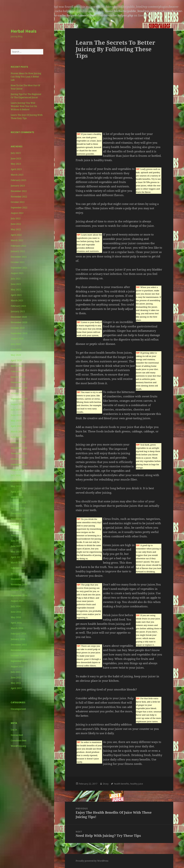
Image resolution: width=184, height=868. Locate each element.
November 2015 (19, 650)
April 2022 (16, 235)
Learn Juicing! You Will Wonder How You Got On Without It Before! (24, 106)
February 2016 (19, 634)
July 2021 (16, 279)
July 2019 (16, 410)
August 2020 (17, 339)
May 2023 (16, 164)
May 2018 (16, 486)
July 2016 (16, 606)
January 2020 (18, 377)
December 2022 (19, 191)
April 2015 (16, 688)
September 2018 (19, 464)
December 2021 (19, 257)
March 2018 (17, 497)
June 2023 (16, 158)
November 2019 (19, 388)
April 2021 (16, 295)
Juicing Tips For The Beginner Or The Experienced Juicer (26, 96)
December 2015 (19, 645)
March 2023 (17, 175)
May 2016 (16, 617)
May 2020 (16, 355)
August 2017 (17, 535)
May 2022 (16, 229)
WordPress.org (18, 746)
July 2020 (16, 344)
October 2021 (18, 262)
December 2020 (19, 317)
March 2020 (17, 366)
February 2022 (19, 246)
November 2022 (19, 197)
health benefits (122, 784)
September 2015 (19, 661)
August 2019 (17, 404)
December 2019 (19, 382)
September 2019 (19, 399)
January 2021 (18, 311)
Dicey (106, 784)
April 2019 (16, 426)
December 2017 (19, 513)
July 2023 (16, 153)
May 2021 (16, 290)
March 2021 (17, 300)
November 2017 (19, 519)
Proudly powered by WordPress (92, 861)
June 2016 (16, 612)
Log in (14, 730)
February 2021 (19, 306)
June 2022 (16, 224)
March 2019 (17, 432)
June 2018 (16, 481)
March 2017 (17, 563)
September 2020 (19, 333)
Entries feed (17, 735)
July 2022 (16, 218)
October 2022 (18, 202)
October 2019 (18, 393)
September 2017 (19, 530)
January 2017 (18, 574)
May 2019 (16, 421)
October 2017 (18, 524)
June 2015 (16, 677)
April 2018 (16, 492)
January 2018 (18, 508)
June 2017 (16, 546)
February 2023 (19, 180)
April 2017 (16, 557)
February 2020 (19, 371)
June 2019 (16, 415)
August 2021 (17, 273)
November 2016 (19, 584)
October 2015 (18, 656)
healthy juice (137, 784)
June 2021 (16, 284)
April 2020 (16, 360)
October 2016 (18, 590)
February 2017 (19, 568)
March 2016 (17, 628)
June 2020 (16, 350)
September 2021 (19, 268)
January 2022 (18, 251)
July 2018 (16, 475)
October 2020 (18, 328)
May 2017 (16, 552)
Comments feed (19, 740)
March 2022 (17, 240)
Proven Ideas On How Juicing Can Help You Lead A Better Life (26, 77)
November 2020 (19, 322)
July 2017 (16, 541)
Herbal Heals (24, 31)
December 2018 (19, 448)
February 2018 (19, 503)
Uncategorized (18, 709)
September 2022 (19, 208)
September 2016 (19, 595)
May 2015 (16, 683)
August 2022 (17, 213)
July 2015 (16, 672)
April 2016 (16, 623)
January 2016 (18, 639)
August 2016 (17, 601)
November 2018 (19, 453)
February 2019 (19, 437)
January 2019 (18, 442)
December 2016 (19, 579)
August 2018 (17, 470)
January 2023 (18, 186)
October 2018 (18, 459)
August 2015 (17, 666)
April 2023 (16, 169)
